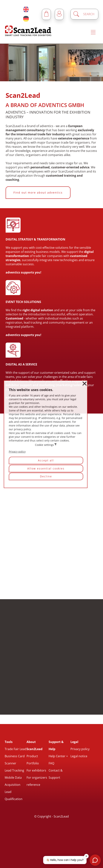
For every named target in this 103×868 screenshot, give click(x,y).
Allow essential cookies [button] (46, 468)
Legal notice (79, 756)
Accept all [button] (46, 460)
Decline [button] (46, 476)
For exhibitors (36, 770)
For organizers (37, 778)
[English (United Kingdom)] (26, 9)
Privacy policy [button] (17, 452)
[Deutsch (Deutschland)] (26, 19)
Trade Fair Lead (16, 749)
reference (33, 785)
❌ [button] (84, 384)
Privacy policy (80, 749)
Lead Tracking (14, 770)
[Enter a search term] (88, 14)
